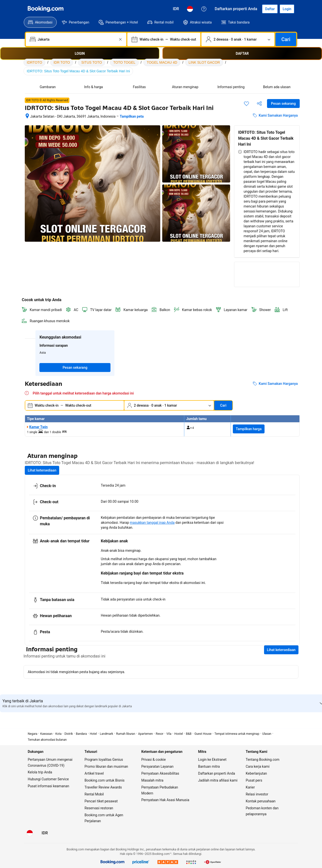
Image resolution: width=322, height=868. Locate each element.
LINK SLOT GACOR (204, 62)
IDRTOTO (34, 62)
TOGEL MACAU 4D (162, 62)
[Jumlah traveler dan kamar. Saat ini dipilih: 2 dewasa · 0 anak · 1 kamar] (238, 39)
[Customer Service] (204, 9)
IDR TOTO (62, 62)
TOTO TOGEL (124, 62)
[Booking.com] (46, 9)
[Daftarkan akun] (270, 9)
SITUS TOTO (92, 62)
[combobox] (77, 39)
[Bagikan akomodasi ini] (259, 104)
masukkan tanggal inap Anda (152, 523)
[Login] (287, 9)
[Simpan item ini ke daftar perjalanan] (246, 104)
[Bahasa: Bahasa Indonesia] (190, 9)
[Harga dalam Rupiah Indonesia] (176, 9)
